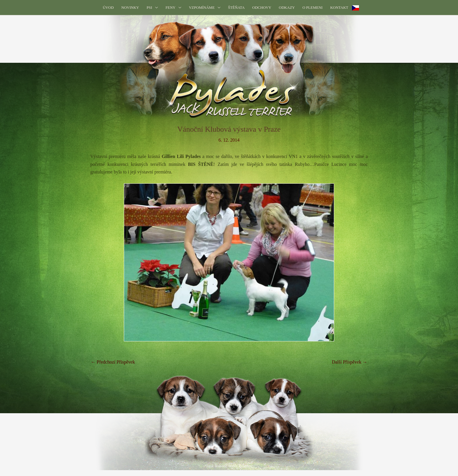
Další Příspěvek (349, 362)
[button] (152, 7)
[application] (155, 7)
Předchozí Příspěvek (113, 362)
